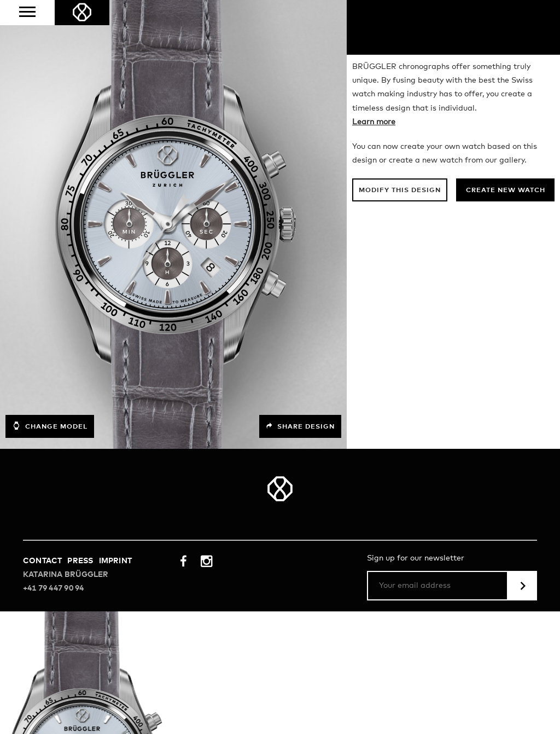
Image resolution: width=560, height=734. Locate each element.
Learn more (374, 122)
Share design (300, 426)
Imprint (115, 561)
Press (80, 561)
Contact (42, 561)
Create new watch (506, 190)
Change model (50, 426)
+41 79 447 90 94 (53, 588)
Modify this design (400, 190)
